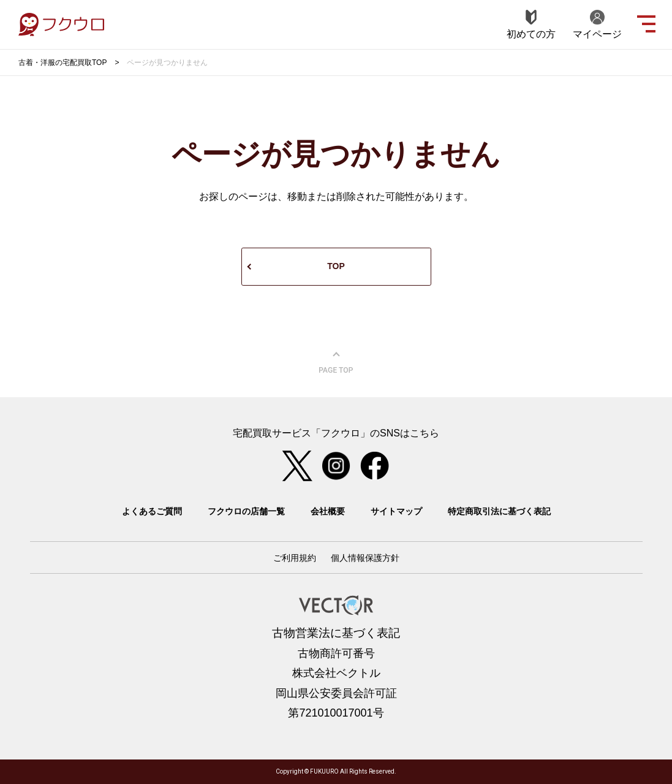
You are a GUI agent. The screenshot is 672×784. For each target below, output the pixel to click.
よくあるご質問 (152, 511)
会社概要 (328, 511)
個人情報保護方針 (365, 558)
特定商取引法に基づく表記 (499, 511)
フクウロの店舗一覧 (246, 511)
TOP (336, 266)
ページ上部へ (336, 363)
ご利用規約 (295, 558)
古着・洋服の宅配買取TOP (62, 63)
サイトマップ (396, 511)
